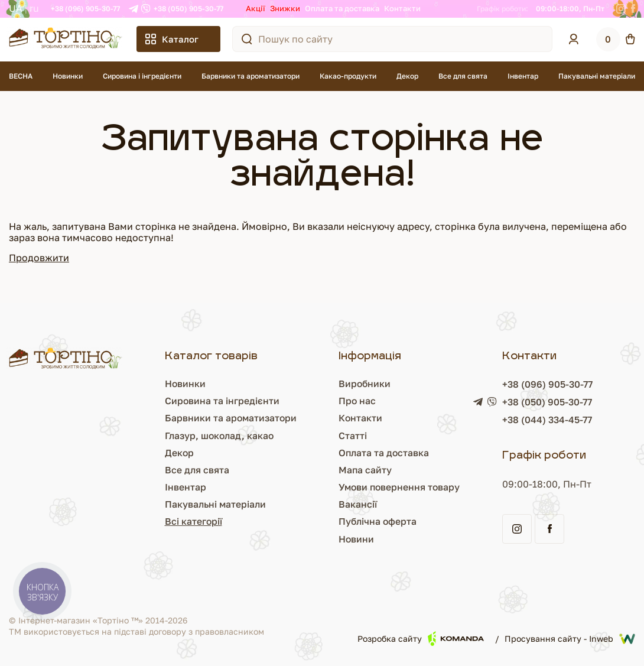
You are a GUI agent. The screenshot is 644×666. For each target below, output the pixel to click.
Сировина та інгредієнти (220, 401)
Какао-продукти (348, 76)
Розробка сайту (421, 639)
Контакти (402, 8)
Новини (355, 539)
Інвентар (523, 76)
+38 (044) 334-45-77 (548, 420)
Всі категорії (191, 521)
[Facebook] (633, 9)
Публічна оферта (377, 521)
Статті (352, 436)
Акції (256, 8)
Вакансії (357, 504)
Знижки (285, 8)
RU (34, 8)
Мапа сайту (364, 470)
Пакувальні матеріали (597, 76)
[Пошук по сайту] (247, 39)
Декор (407, 76)
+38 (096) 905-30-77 (85, 9)
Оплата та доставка (342, 8)
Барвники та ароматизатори (251, 76)
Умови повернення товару (399, 487)
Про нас (356, 401)
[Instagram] (621, 9)
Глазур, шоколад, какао (218, 436)
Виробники (364, 384)
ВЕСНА (21, 76)
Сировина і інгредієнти (142, 76)
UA (16, 8)
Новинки (68, 76)
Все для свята (463, 76)
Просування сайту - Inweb (570, 639)
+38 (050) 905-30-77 (188, 9)
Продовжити (39, 258)
